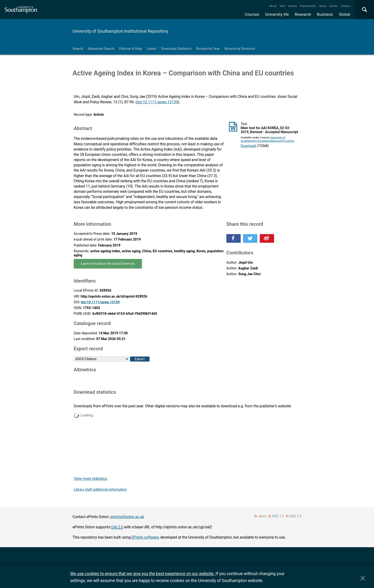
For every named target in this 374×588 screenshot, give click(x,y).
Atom (262, 516)
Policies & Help (130, 49)
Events (334, 6)
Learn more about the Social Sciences (108, 264)
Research (303, 14)
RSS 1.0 (278, 516)
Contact (345, 6)
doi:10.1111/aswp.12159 (157, 102)
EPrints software (145, 537)
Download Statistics (176, 49)
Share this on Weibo (267, 238)
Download (248, 146)
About (273, 6)
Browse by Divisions (240, 49)
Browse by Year (208, 49)
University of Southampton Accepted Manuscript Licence (267, 139)
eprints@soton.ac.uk (127, 517)
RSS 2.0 (296, 516)
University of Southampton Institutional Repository (120, 31)
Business (325, 14)
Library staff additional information (100, 490)
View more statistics (90, 479)
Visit (283, 6)
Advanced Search (101, 49)
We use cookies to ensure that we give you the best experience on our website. (143, 574)
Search (78, 49)
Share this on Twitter (250, 238)
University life (277, 14)
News (323, 6)
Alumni (292, 6)
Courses (252, 14)
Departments (308, 6)
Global (344, 14)
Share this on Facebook (234, 238)
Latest (151, 49)
